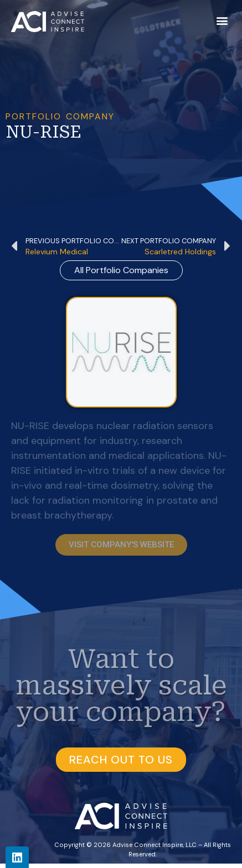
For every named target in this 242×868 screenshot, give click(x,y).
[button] (222, 20)
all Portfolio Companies (121, 270)
